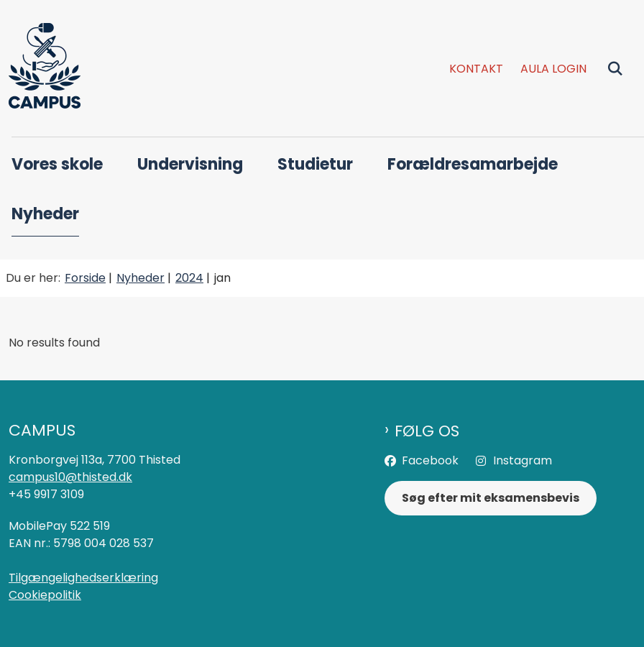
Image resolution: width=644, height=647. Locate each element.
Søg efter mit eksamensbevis (491, 498)
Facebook (430, 460)
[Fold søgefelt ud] (615, 68)
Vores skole (57, 164)
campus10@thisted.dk (70, 477)
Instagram (523, 460)
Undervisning (190, 164)
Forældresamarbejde (473, 164)
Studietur (315, 164)
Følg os (427, 431)
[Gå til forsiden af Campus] (40, 68)
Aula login (553, 69)
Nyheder (45, 214)
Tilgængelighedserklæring (83, 578)
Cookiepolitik (45, 595)
